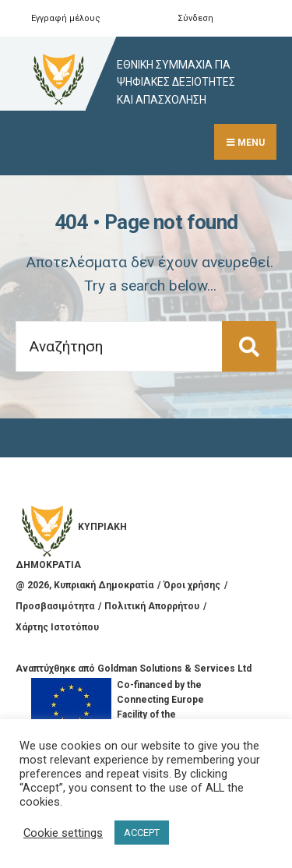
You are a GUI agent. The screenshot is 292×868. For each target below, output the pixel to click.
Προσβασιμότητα (55, 606)
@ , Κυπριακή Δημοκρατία (84, 585)
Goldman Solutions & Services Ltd (174, 669)
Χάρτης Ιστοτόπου (57, 627)
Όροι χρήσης (192, 585)
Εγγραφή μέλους (66, 18)
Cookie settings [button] (63, 833)
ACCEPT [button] (142, 833)
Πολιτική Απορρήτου (152, 606)
